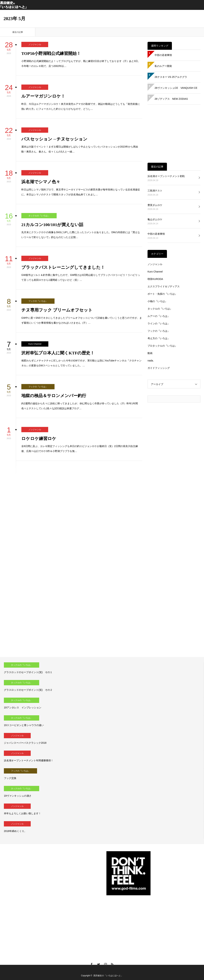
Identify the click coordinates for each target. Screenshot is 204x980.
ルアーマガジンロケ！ (43, 96)
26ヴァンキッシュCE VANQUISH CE (176, 88)
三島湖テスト (155, 191)
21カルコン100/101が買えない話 (52, 225)
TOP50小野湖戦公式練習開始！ (51, 53)
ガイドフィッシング (159, 368)
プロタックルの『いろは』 (162, 346)
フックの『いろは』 (38, 301)
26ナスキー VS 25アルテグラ (171, 77)
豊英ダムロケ (155, 205)
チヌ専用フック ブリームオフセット (57, 310)
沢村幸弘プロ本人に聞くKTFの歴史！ (58, 353)
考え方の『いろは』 (159, 338)
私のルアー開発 (163, 66)
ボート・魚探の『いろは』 (162, 294)
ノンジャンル (35, 44)
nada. (151, 361)
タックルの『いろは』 (39, 216)
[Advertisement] (174, 134)
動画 (150, 353)
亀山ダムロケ (155, 219)
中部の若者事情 (163, 55)
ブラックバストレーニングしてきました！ (63, 267)
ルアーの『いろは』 (159, 316)
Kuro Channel (35, 344)
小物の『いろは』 (157, 301)
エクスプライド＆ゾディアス (164, 286)
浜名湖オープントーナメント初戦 (166, 176)
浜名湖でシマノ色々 (41, 182)
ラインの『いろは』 (159, 323)
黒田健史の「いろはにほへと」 (108, 976)
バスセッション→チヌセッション (54, 139)
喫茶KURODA (155, 279)
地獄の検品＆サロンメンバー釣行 (54, 396)
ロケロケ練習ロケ (39, 439)
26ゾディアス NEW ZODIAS (171, 99)
